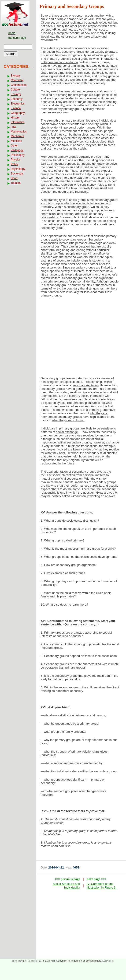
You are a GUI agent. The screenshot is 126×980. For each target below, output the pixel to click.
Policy (15, 164)
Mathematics (19, 132)
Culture (15, 90)
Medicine (16, 141)
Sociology (17, 174)
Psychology (18, 169)
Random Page (17, 38)
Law (13, 127)
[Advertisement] (81, 338)
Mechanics (17, 136)
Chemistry (17, 80)
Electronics (18, 104)
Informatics (18, 122)
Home (12, 33)
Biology (15, 76)
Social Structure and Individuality (66, 886)
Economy (17, 99)
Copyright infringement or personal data (79, 961)
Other (14, 146)
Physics (16, 160)
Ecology (16, 94)
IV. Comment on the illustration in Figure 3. (102, 886)
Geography (18, 113)
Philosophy (18, 155)
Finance (16, 108)
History (15, 118)
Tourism (16, 183)
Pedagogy (17, 150)
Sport (14, 178)
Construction (19, 85)
